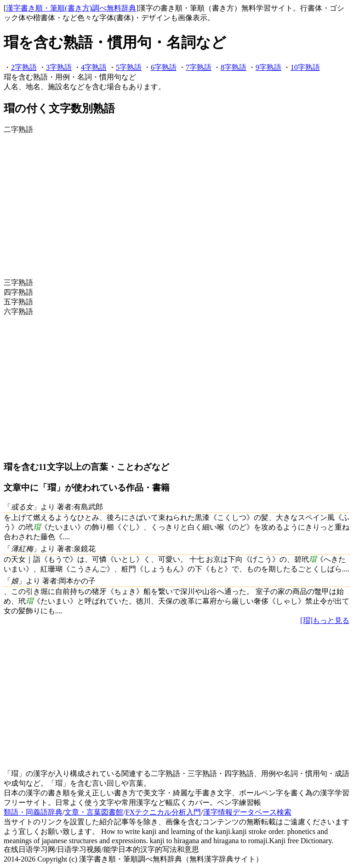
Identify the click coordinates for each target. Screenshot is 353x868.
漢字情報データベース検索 (247, 812)
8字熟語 (233, 67)
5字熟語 (129, 67)
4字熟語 (94, 67)
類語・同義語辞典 (33, 812)
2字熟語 (24, 67)
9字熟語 (268, 67)
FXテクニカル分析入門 (163, 812)
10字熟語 (305, 67)
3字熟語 (59, 67)
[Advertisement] (176, 206)
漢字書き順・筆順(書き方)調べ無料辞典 (71, 8)
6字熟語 (164, 67)
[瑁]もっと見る (325, 620)
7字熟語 (199, 67)
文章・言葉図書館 (94, 812)
